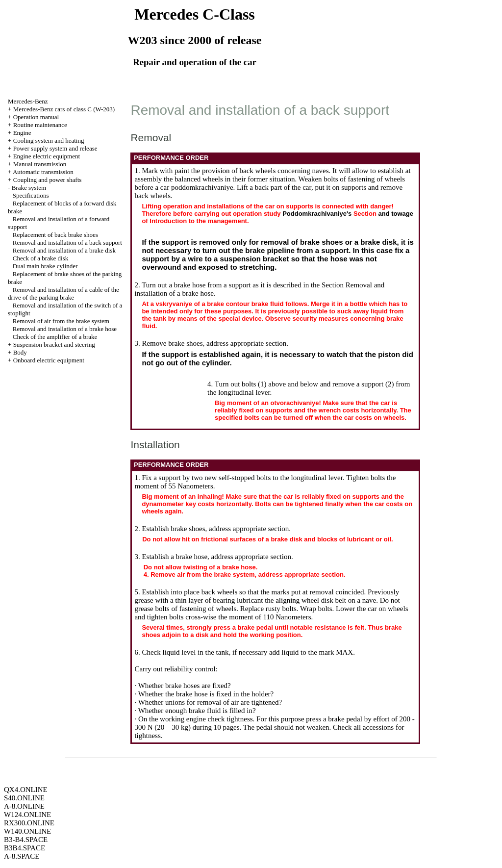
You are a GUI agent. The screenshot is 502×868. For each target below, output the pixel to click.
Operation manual (36, 117)
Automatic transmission (43, 172)
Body (20, 352)
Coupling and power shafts (48, 180)
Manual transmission (40, 164)
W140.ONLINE (27, 831)
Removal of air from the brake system (61, 321)
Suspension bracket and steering (54, 345)
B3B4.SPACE (25, 848)
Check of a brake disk (40, 258)
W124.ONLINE (27, 815)
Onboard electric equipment (49, 360)
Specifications (31, 195)
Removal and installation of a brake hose (65, 329)
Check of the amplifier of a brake (55, 337)
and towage (396, 214)
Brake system (29, 188)
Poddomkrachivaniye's (317, 214)
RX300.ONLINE (29, 823)
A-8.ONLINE (24, 806)
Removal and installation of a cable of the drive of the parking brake (63, 294)
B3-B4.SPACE (26, 840)
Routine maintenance (40, 125)
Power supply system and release (55, 148)
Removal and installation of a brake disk (64, 250)
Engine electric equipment (47, 156)
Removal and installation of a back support (67, 243)
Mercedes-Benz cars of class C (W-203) (64, 109)
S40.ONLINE (24, 798)
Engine (22, 133)
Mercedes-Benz (28, 101)
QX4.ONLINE (26, 790)
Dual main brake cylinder (45, 266)
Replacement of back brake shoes (55, 235)
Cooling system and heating (49, 140)
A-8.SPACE (22, 856)
